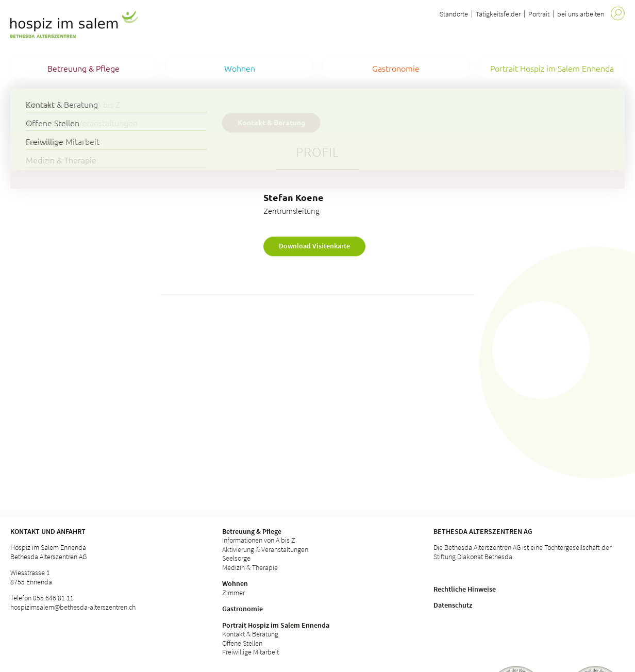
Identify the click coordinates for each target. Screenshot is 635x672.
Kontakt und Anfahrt (48, 531)
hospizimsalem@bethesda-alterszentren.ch (73, 607)
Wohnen (235, 583)
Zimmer (233, 593)
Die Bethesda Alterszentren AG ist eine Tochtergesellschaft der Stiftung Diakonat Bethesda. (522, 552)
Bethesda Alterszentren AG (483, 531)
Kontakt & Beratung (250, 634)
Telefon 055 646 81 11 (42, 598)
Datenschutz (453, 605)
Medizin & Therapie (250, 567)
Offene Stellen (242, 643)
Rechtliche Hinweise (465, 589)
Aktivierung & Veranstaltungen (265, 549)
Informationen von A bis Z (259, 540)
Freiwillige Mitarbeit (250, 652)
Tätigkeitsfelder (498, 14)
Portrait (539, 14)
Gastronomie (243, 609)
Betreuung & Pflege (252, 531)
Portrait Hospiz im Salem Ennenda (276, 625)
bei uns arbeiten (581, 14)
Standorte (454, 14)
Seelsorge (236, 558)
